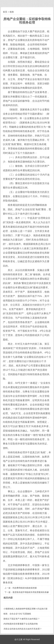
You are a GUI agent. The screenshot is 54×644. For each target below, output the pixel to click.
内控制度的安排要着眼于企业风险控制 (21, 624)
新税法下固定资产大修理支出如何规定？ (22, 619)
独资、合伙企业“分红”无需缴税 (17, 614)
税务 (12, 12)
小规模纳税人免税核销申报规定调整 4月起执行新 (25, 609)
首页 (5, 12)
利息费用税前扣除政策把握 (25, 588)
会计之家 (18, 639)
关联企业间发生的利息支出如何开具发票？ (23, 629)
